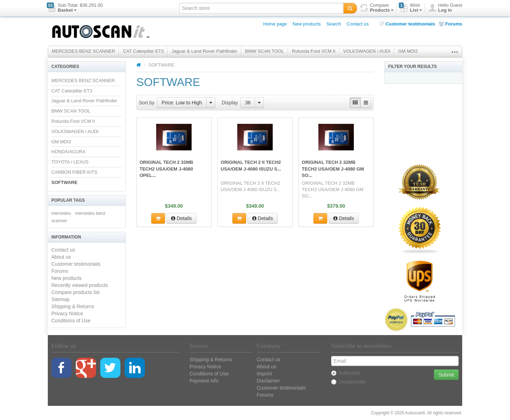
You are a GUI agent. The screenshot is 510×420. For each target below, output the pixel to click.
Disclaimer (268, 381)
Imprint (264, 374)
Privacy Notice (67, 313)
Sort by (147, 103)
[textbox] (261, 8)
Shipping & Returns (73, 306)
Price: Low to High (182, 103)
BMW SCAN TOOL (265, 51)
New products (307, 24)
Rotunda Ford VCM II (314, 51)
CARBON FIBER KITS (74, 172)
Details (182, 218)
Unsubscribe (348, 382)
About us (61, 257)
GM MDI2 (408, 51)
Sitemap (60, 299)
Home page (275, 24)
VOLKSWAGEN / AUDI (367, 51)
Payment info (204, 381)
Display (230, 103)
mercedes (61, 213)
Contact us (358, 24)
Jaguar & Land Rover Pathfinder (204, 51)
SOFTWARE (64, 182)
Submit (446, 375)
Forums (450, 24)
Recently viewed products (80, 285)
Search (334, 24)
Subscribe (346, 373)
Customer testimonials (407, 24)
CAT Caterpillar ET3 (143, 51)
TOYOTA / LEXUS (70, 162)
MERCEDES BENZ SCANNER (83, 51)
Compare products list (75, 292)
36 (248, 103)
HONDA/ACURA (68, 152)
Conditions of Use (71, 321)
